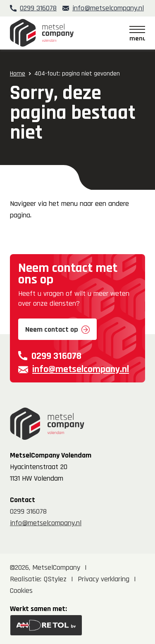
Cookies (21, 591)
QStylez (55, 579)
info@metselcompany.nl (108, 8)
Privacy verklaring (104, 579)
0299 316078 (38, 8)
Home (18, 74)
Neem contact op (52, 329)
